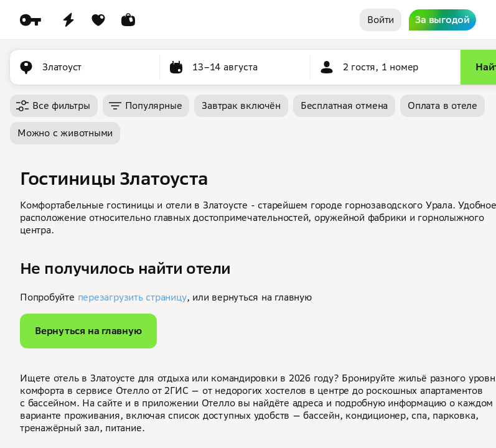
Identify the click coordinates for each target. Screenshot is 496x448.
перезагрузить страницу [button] (132, 297)
